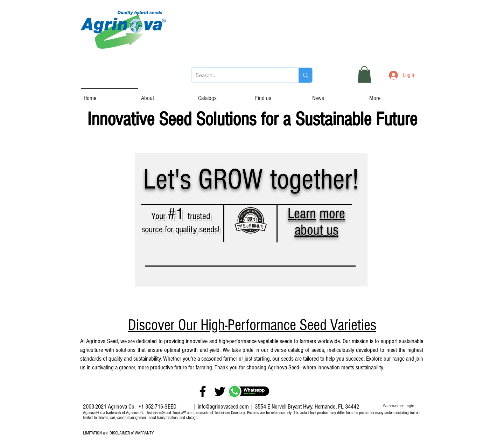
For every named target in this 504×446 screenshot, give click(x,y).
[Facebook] (203, 391)
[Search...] (240, 75)
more (332, 214)
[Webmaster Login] (398, 406)
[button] (364, 75)
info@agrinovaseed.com (223, 407)
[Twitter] (220, 391)
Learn (302, 214)
